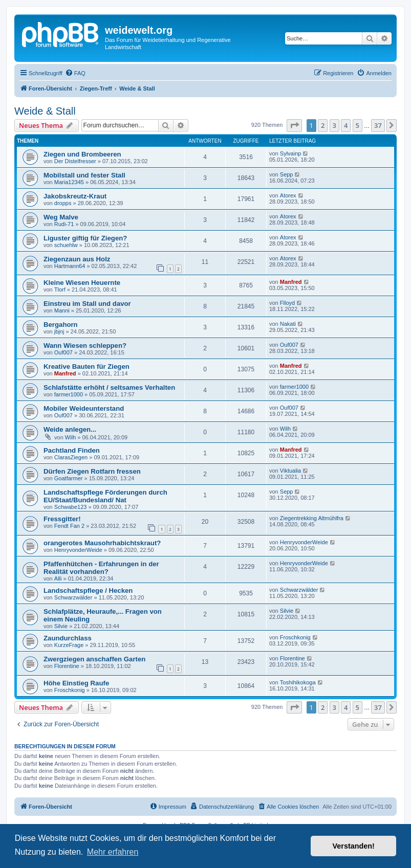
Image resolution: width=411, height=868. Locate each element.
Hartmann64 (70, 266)
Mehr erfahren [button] (113, 852)
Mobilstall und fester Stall (84, 175)
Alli (58, 578)
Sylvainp (291, 153)
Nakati (288, 324)
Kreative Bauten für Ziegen (86, 366)
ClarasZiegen (71, 457)
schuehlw (66, 245)
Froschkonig (295, 637)
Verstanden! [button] (354, 846)
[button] (294, 125)
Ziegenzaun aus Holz (77, 259)
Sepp (287, 174)
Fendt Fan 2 (69, 526)
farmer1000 (69, 394)
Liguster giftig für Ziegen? (85, 238)
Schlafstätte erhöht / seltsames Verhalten (109, 387)
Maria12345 (69, 182)
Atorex (288, 195)
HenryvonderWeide (78, 550)
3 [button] (334, 125)
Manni (62, 310)
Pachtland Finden (72, 450)
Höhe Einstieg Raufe (76, 683)
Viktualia (290, 471)
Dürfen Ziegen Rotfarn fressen (92, 471)
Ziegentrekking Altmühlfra (312, 518)
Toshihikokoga (298, 682)
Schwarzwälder (73, 597)
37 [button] (378, 125)
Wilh (70, 437)
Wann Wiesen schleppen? (85, 346)
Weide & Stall (45, 111)
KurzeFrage (69, 645)
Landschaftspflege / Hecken (88, 591)
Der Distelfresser (75, 161)
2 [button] (323, 125)
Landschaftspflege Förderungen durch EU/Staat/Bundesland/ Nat (105, 496)
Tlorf (60, 290)
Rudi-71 (64, 224)
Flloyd (287, 303)
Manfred (291, 282)
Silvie (61, 626)
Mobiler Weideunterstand (84, 408)
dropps (63, 203)
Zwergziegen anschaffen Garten (94, 659)
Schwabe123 (71, 507)
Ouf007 (63, 352)
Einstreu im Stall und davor (87, 304)
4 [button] (346, 125)
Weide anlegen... (70, 429)
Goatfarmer (69, 478)
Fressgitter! (62, 519)
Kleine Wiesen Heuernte (82, 283)
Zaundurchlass (68, 638)
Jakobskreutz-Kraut (75, 196)
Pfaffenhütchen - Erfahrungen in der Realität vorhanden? (101, 568)
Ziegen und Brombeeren (82, 154)
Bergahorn (61, 325)
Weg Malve (61, 217)
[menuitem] (75, 73)
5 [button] (358, 125)
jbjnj (59, 331)
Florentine (67, 666)
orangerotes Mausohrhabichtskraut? (102, 543)
